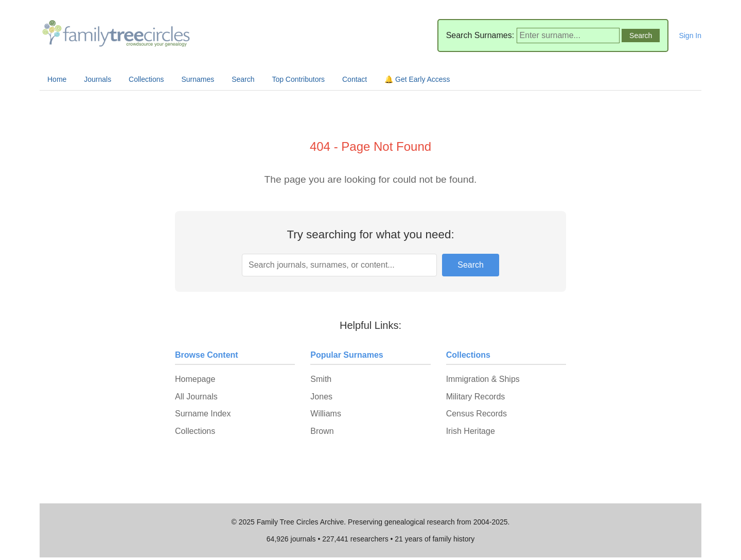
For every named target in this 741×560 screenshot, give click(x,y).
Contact (355, 79)
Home (57, 79)
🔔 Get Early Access (417, 79)
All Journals (196, 397)
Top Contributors (298, 79)
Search (243, 79)
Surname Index (203, 414)
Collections (146, 79)
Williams (326, 414)
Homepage (195, 379)
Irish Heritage (471, 431)
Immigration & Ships (483, 379)
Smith (321, 379)
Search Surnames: (480, 35)
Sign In (690, 36)
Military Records (476, 397)
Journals (98, 79)
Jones (321, 397)
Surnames (198, 79)
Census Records (477, 414)
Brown (322, 431)
